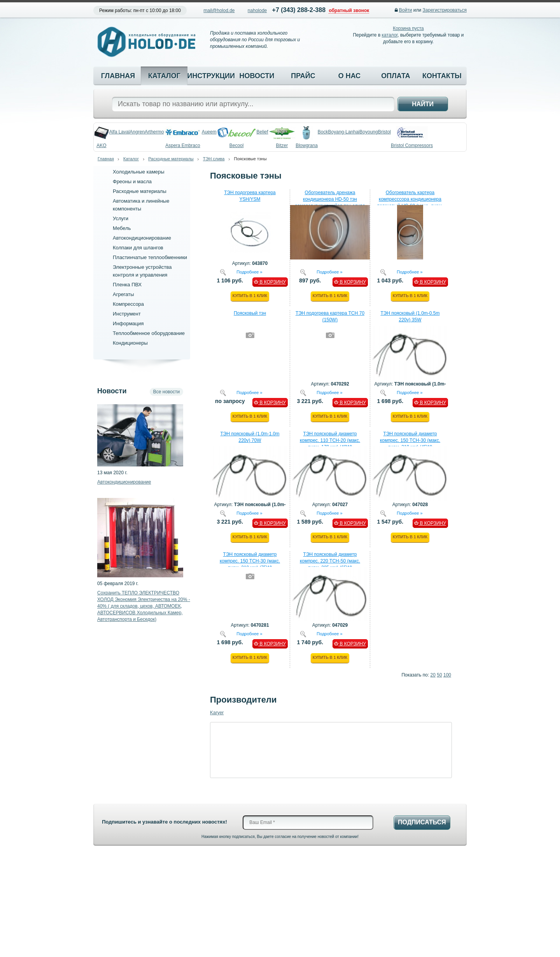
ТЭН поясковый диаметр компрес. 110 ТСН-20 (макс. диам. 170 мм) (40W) (330, 440)
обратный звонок (349, 11)
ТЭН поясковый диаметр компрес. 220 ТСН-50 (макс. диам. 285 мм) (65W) (330, 561)
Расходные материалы (171, 159)
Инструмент (127, 314)
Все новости (166, 392)
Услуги (121, 218)
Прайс (303, 76)
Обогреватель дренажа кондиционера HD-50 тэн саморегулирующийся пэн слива (330, 199)
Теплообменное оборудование (149, 333)
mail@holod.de (219, 11)
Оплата (396, 76)
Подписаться (422, 822)
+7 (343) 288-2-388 (299, 10)
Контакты (442, 76)
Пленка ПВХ (127, 285)
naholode (257, 11)
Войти (406, 10)
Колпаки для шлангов (138, 248)
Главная (118, 76)
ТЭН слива (214, 159)
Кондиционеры (130, 343)
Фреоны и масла (132, 181)
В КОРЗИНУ (270, 282)
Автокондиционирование (142, 238)
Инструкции (210, 76)
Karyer (217, 713)
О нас (350, 76)
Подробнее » (249, 272)
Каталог (164, 76)
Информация (128, 323)
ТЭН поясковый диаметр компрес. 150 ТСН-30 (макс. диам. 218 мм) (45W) (410, 440)
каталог (390, 35)
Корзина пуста (408, 28)
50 (439, 675)
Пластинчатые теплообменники (150, 257)
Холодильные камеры (139, 172)
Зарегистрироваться (445, 10)
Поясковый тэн (250, 313)
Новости (257, 76)
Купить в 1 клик (250, 296)
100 (447, 675)
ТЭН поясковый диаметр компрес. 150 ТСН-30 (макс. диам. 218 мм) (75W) (250, 561)
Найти (423, 104)
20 (433, 675)
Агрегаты (123, 294)
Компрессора (128, 304)
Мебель (122, 228)
